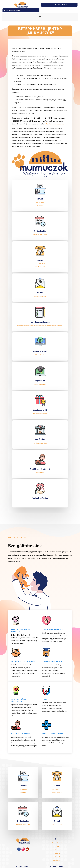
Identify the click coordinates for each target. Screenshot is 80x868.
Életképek (57, 853)
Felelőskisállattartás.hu (40, 443)
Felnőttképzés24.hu (40, 384)
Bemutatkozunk (57, 843)
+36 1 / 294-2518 (58, 5)
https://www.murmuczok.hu (55, 124)
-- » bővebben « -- (40, 473)
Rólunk (57, 846)
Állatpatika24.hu (40, 355)
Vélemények (57, 860)
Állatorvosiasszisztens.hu (40, 414)
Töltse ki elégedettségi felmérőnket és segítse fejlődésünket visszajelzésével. (40, 326)
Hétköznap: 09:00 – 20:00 (40, 235)
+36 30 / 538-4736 (13, 10)
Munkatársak (57, 850)
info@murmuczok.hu (40, 296)
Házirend (57, 857)
